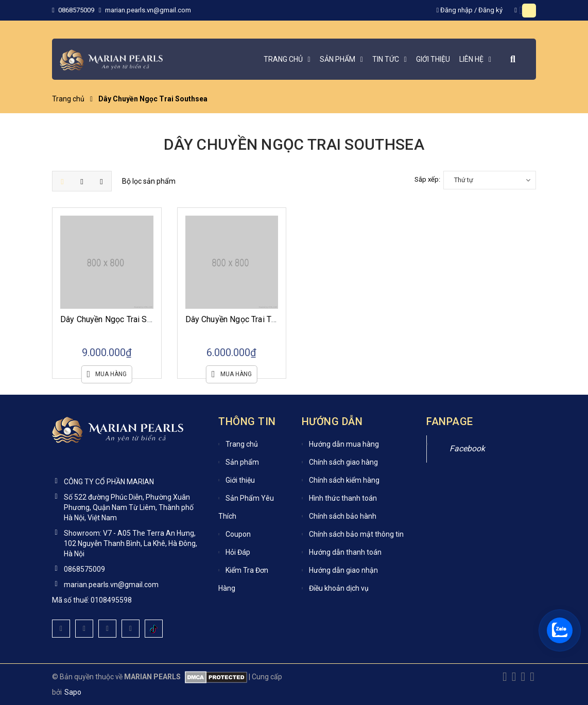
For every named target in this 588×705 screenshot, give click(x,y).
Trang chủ (242, 444)
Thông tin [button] (247, 421)
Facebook (467, 448)
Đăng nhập (456, 10)
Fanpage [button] (450, 421)
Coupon (238, 534)
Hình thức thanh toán (343, 498)
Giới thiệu (240, 480)
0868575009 (77, 10)
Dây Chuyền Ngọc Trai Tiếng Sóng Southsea (265, 319)
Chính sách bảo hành (343, 516)
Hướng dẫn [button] (332, 421)
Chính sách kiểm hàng (344, 480)
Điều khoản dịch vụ (339, 588)
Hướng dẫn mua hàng (344, 444)
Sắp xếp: (427, 179)
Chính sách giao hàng (343, 462)
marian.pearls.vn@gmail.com (148, 10)
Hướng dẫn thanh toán (345, 552)
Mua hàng (107, 374)
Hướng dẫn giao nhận (343, 570)
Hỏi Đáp (238, 552)
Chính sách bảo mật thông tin (356, 534)
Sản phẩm (242, 462)
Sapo (73, 692)
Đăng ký (490, 10)
